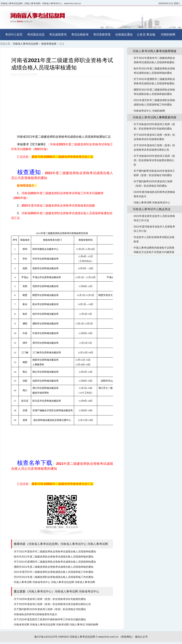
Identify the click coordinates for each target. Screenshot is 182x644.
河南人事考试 (77, 625)
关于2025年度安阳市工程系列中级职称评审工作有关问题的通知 (50, 619)
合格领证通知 (124, 35)
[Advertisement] (62, 104)
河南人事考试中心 (40, 591)
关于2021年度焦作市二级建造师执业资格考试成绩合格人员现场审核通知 (55, 551)
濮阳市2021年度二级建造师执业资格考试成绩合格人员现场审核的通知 (54, 567)
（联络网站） (127, 637)
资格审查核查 (49, 44)
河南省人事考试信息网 (25, 44)
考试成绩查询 (58, 35)
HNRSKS (64, 637)
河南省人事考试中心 (74, 544)
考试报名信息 (36, 35)
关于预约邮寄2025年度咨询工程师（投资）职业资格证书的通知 (50, 609)
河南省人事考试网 (85, 582)
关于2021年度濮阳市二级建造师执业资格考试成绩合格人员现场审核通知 (55, 562)
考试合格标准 (80, 35)
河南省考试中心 (41, 582)
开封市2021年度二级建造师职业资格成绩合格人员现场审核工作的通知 (54, 577)
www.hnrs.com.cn (108, 637)
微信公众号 (141, 637)
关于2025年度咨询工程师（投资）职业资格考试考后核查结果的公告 (52, 604)
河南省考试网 (21, 625)
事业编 (151, 35)
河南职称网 (168, 35)
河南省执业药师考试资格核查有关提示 (35, 614)
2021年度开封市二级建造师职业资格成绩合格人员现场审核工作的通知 (54, 572)
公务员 (141, 35)
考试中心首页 (14, 35)
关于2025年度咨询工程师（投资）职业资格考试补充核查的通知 (50, 599)
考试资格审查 (102, 35)
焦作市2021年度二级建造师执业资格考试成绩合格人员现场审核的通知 (54, 557)
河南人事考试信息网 (62, 582)
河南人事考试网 (98, 544)
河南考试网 (62, 625)
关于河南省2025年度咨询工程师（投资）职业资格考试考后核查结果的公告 (154, 160)
